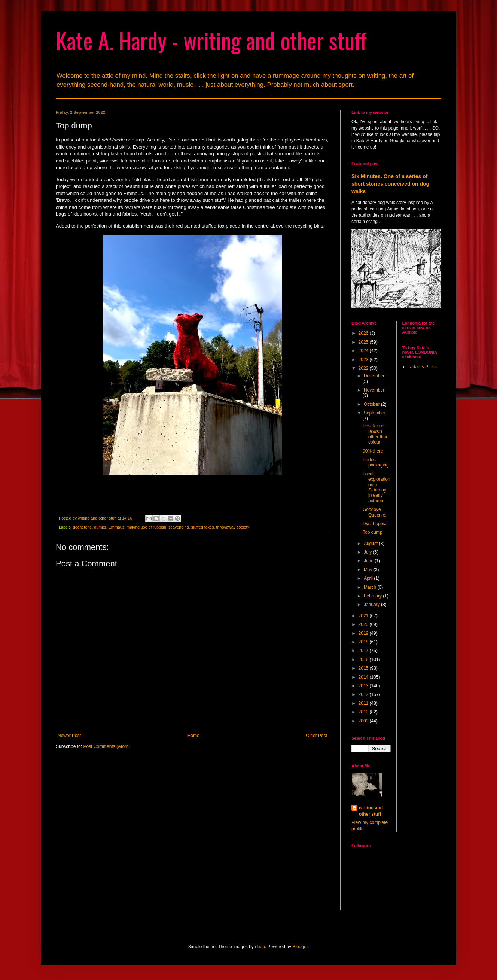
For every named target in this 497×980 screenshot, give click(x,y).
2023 (364, 360)
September (375, 413)
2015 (364, 668)
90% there (373, 451)
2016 (364, 660)
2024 (364, 351)
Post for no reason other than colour (376, 434)
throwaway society (233, 527)
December (374, 376)
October (372, 404)
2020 (364, 624)
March (371, 587)
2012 (364, 694)
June (369, 561)
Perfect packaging (376, 462)
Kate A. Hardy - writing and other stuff (211, 40)
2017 (364, 651)
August (371, 544)
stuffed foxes (203, 527)
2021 (364, 616)
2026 (364, 333)
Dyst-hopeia (375, 524)
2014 (364, 677)
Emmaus (117, 527)
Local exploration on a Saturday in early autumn (376, 487)
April (369, 578)
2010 (364, 712)
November (374, 390)
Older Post (316, 736)
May (369, 570)
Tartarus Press (422, 367)
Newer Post (69, 736)
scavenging (179, 527)
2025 (364, 342)
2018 (364, 642)
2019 (364, 633)
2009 (364, 721)
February (373, 596)
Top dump (373, 532)
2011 (364, 703)
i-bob (260, 947)
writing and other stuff (371, 811)
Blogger (300, 947)
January (372, 605)
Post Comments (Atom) (106, 746)
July (368, 552)
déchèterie (82, 527)
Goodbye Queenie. (375, 512)
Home (193, 736)
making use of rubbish (146, 527)
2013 (364, 686)
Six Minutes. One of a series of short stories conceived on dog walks (390, 184)
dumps (100, 527)
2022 (364, 368)
